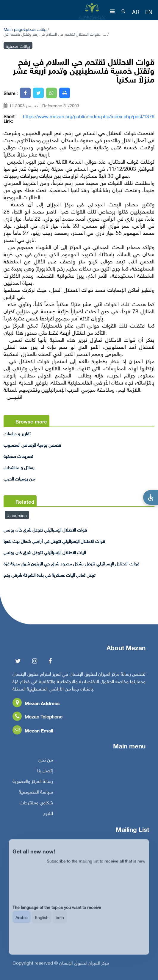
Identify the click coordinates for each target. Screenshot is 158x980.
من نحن (46, 764)
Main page (14, 29)
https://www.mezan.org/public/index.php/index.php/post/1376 (89, 116)
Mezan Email (33, 735)
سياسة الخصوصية (36, 796)
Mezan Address (36, 708)
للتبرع (48, 818)
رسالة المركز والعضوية (33, 785)
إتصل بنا (45, 775)
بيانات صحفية (35, 29)
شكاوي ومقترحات (36, 807)
